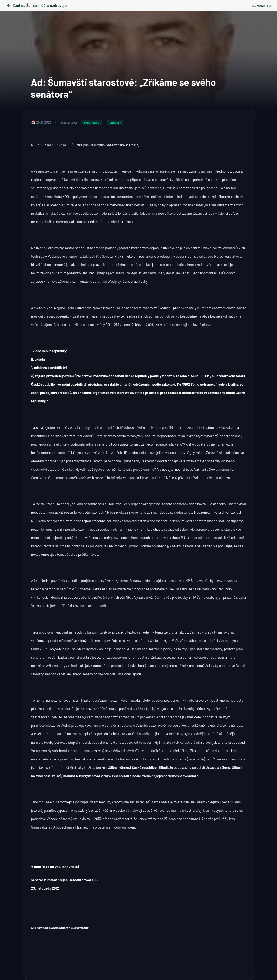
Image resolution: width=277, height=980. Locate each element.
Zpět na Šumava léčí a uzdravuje (37, 6)
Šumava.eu (261, 6)
